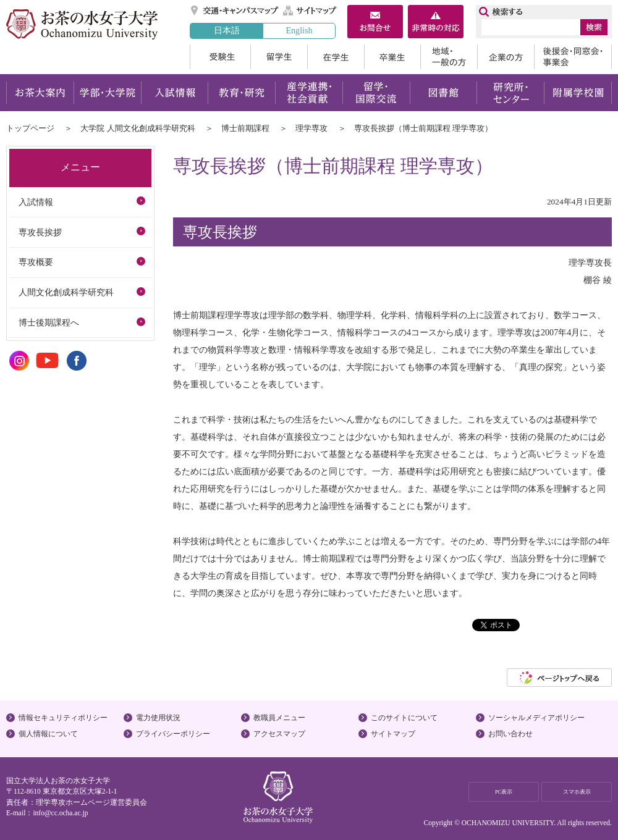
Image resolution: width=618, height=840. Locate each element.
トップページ (30, 128)
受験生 (220, 57)
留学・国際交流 (376, 93)
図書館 (443, 93)
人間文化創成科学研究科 (66, 292)
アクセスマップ (279, 734)
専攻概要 (36, 262)
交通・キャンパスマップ (235, 10)
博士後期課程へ (49, 322)
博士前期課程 (245, 128)
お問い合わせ (510, 734)
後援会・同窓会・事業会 (573, 57)
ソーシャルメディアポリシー (536, 718)
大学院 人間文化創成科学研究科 (138, 128)
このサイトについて (404, 718)
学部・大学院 (107, 93)
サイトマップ (310, 10)
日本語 (227, 30)
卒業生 (392, 57)
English (299, 30)
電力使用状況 (158, 718)
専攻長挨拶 (40, 232)
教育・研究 (241, 93)
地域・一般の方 (449, 57)
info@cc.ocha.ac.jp (60, 813)
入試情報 (174, 93)
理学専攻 (311, 128)
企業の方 (506, 57)
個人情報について (48, 734)
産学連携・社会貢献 (309, 93)
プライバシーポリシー (173, 734)
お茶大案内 (40, 93)
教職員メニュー (279, 718)
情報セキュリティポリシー (63, 718)
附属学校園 (578, 93)
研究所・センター (511, 93)
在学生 (336, 57)
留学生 (279, 57)
